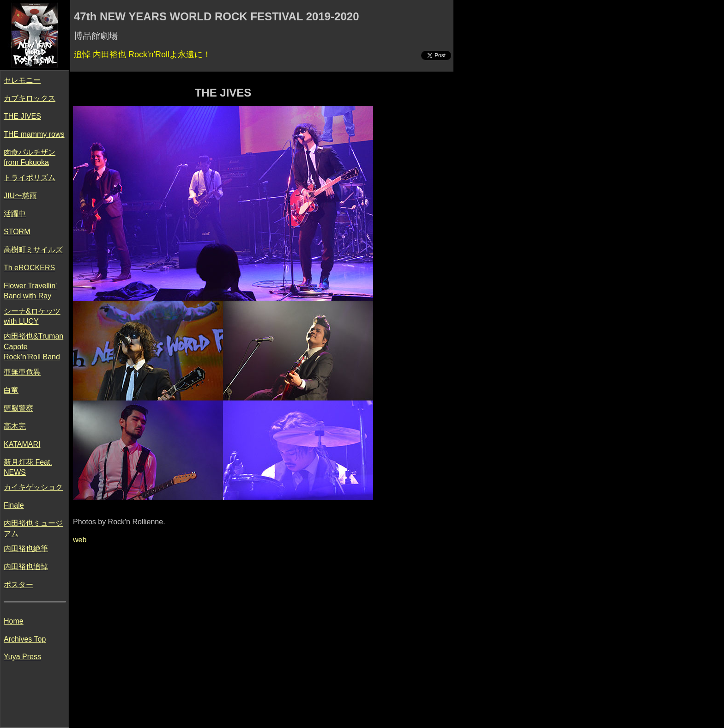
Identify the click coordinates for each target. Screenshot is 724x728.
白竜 (11, 390)
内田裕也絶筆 (26, 549)
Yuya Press (22, 657)
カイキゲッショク (33, 487)
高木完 (15, 426)
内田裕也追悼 (26, 567)
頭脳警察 (18, 408)
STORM (17, 232)
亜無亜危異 (22, 372)
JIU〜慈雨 (20, 196)
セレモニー (22, 80)
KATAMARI (22, 444)
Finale (14, 505)
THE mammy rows (34, 134)
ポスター (18, 585)
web (80, 540)
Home (14, 621)
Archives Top (25, 639)
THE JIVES (22, 116)
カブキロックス (30, 98)
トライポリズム (30, 178)
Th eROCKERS (29, 268)
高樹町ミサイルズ (33, 250)
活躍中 (15, 214)
